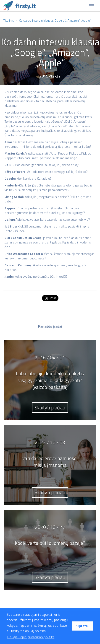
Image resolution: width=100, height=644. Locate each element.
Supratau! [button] (83, 626)
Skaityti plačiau (50, 408)
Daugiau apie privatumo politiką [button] (31, 637)
